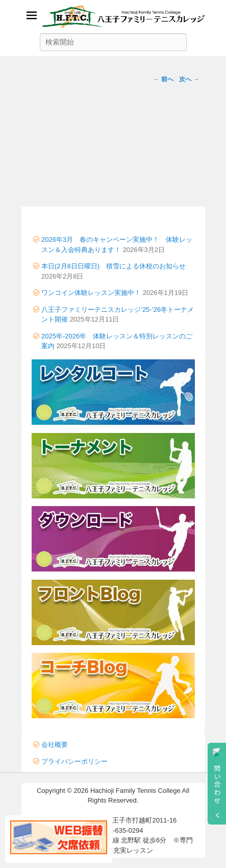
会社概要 (55, 745)
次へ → (189, 79)
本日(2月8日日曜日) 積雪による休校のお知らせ (114, 266)
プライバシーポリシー (74, 761)
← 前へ (164, 79)
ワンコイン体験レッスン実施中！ (91, 293)
